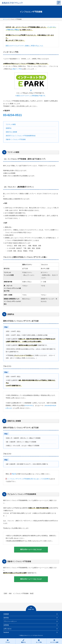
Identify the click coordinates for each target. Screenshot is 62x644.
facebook (6, 632)
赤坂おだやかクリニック (26, 635)
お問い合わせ (8, 629)
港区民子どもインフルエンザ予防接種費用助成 (21, 136)
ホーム (5, 19)
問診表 (14, 474)
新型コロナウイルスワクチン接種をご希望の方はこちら (24, 46)
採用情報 (6, 625)
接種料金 (9, 128)
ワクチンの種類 (11, 124)
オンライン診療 (54, 641)
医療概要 (6, 614)
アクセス (8, 641)
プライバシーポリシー (10, 621)
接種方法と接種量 (11, 132)
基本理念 (6, 618)
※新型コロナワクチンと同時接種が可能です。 (31, 96)
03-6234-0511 (12, 115)
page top (31, 608)
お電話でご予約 (16, 69)
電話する (23, 641)
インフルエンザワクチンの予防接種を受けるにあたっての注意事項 (28, 479)
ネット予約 (39, 641)
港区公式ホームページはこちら (30, 549)
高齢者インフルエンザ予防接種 (16, 139)
